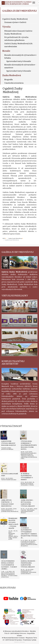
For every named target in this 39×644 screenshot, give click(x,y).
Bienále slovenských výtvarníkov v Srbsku (20, 56)
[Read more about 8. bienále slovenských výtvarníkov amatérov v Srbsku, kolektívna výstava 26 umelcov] (23, 522)
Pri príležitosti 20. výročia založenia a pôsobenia (16, 39)
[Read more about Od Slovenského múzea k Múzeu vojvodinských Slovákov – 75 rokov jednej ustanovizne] (4, 555)
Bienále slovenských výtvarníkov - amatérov (20, 66)
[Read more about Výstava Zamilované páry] (4, 468)
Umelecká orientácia (14, 83)
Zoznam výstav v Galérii (15, 22)
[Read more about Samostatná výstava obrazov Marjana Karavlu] (4, 435)
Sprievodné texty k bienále (19, 61)
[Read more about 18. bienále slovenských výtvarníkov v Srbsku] (23, 468)
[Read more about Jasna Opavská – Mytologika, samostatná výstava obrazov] (23, 494)
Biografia (9, 79)
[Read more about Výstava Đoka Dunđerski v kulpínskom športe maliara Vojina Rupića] (23, 435)
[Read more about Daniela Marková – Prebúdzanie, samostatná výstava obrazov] (23, 555)
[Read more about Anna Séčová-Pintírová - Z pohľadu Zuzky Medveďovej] (4, 494)
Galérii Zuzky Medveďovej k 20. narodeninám (19, 45)
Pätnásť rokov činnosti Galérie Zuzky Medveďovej (18, 32)
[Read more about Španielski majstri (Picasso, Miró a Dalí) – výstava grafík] (4, 522)
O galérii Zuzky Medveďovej (15, 19)
